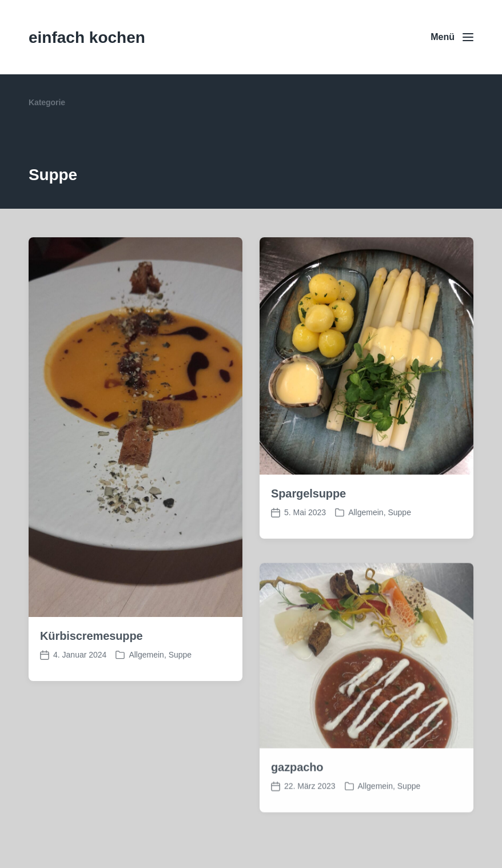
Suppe (180, 655)
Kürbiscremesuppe (91, 636)
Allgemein (146, 655)
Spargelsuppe (308, 493)
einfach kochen (87, 37)
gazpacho (297, 779)
